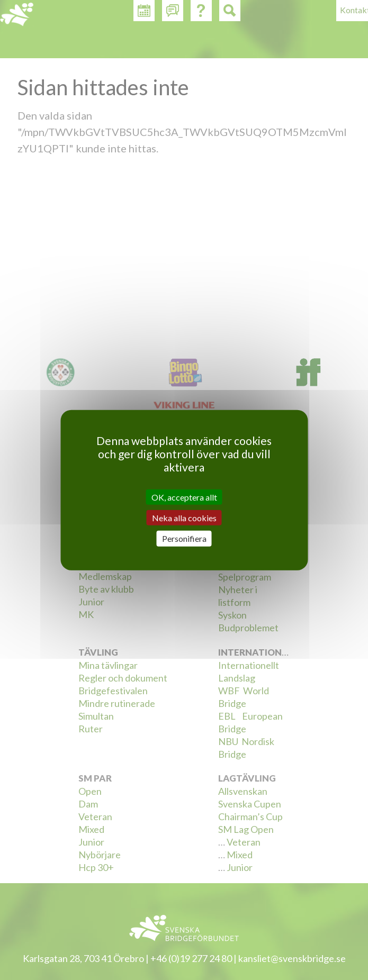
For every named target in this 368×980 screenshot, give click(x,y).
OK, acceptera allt (184, 497)
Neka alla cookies (184, 518)
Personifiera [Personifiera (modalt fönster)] (184, 538)
